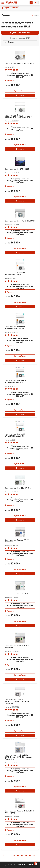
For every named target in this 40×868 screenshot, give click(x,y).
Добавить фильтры (20, 33)
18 (26, 856)
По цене (9, 42)
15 (14, 856)
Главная (6, 15)
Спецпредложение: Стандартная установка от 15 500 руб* (20, 605)
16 (18, 856)
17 (22, 856)
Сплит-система (19, 63)
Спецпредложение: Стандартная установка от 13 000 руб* (20, 129)
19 (30, 856)
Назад (35, 16)
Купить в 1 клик (20, 91)
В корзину (20, 95)
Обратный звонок (11, 8)
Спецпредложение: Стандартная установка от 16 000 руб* (20, 75)
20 (34, 856)
